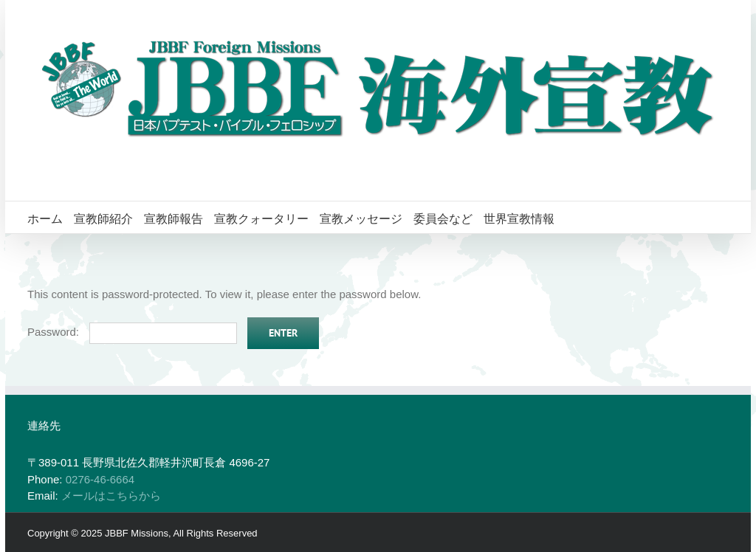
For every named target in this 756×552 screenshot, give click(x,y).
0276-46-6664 (100, 479)
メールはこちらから (111, 496)
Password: (132, 332)
